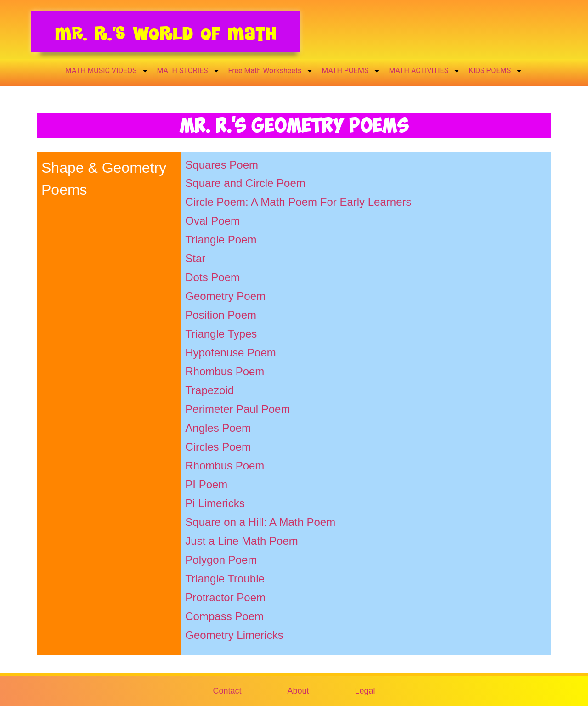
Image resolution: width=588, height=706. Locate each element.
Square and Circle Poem (245, 183)
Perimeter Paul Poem (237, 409)
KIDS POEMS (496, 71)
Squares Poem (222, 165)
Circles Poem (218, 447)
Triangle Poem (221, 240)
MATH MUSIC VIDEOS (107, 71)
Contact (227, 691)
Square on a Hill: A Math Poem (260, 522)
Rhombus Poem (225, 371)
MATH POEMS (351, 71)
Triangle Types (221, 334)
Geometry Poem (225, 296)
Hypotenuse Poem (230, 353)
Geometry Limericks (234, 635)
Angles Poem (218, 428)
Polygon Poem (221, 560)
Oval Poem (212, 221)
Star (195, 258)
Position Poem (221, 315)
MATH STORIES (189, 71)
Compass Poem (224, 616)
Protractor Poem (225, 597)
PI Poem (206, 484)
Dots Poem (212, 277)
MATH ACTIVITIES (424, 71)
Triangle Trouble (225, 579)
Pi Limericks (215, 503)
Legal (365, 691)
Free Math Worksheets (271, 71)
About (298, 691)
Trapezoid (209, 390)
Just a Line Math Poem (241, 541)
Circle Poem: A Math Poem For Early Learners (298, 202)
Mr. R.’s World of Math (166, 33)
